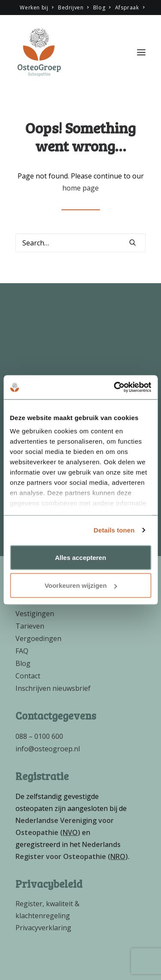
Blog (102, 8)
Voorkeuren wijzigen (81, 585)
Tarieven (30, 626)
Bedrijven (73, 8)
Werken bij (36, 8)
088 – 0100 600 (39, 736)
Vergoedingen (38, 638)
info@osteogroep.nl (48, 749)
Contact (28, 676)
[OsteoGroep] (39, 52)
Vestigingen (35, 614)
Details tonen (114, 530)
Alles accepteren (80, 557)
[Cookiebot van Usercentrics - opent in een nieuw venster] (115, 387)
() (70, 832)
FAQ (22, 651)
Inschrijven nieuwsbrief (53, 688)
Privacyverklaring (43, 928)
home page (80, 188)
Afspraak (130, 8)
